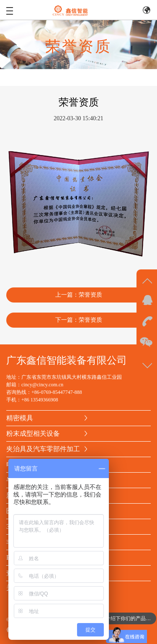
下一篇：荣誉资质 (79, 320)
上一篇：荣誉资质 (79, 295)
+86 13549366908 (40, 400)
